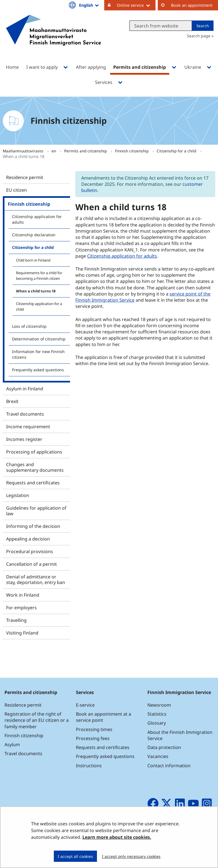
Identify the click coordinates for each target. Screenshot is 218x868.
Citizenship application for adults (37, 219)
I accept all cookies (75, 856)
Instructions (89, 766)
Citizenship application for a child (39, 306)
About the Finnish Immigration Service (180, 735)
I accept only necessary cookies (131, 856)
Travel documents (25, 414)
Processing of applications (34, 452)
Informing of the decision (33, 526)
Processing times (94, 729)
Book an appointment (192, 5)
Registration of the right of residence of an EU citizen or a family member (37, 720)
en (54, 151)
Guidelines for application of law (36, 511)
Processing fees (93, 738)
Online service (136, 5)
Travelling (16, 620)
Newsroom (159, 705)
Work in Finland (23, 595)
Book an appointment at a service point (104, 717)
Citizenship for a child (177, 151)
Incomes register (24, 439)
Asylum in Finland (25, 389)
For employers (21, 608)
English (89, 5)
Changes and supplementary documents (35, 467)
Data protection (164, 747)
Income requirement (28, 427)
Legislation (18, 495)
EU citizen (17, 190)
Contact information (169, 766)
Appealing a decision (28, 539)
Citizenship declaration (34, 235)
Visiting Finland (22, 633)
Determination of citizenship (39, 339)
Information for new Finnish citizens (38, 354)
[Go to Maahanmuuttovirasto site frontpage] (54, 37)
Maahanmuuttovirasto (24, 151)
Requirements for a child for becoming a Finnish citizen (39, 276)
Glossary (157, 723)
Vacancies (158, 756)
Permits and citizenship (86, 151)
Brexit (12, 401)
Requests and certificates (33, 483)
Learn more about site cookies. (117, 837)
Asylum (12, 745)
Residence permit (25, 177)
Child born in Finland (33, 260)
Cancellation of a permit (32, 564)
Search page (199, 36)
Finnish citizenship (132, 151)
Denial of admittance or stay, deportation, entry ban (36, 580)
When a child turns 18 (36, 291)
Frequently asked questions (38, 370)
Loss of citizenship (29, 326)
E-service (85, 705)
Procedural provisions (30, 551)
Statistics (157, 714)
